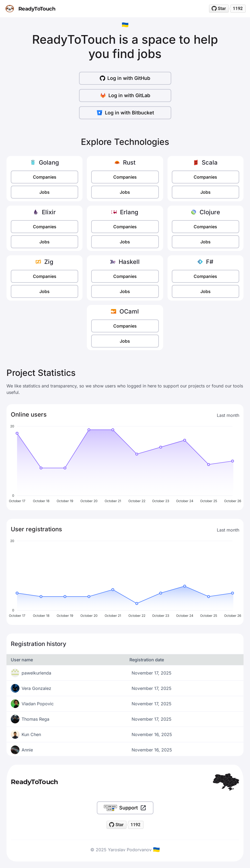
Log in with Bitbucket (125, 113)
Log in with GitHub (125, 78)
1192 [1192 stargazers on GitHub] (238, 8)
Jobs (44, 192)
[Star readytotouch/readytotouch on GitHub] (219, 9)
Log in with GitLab (125, 96)
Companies (45, 177)
